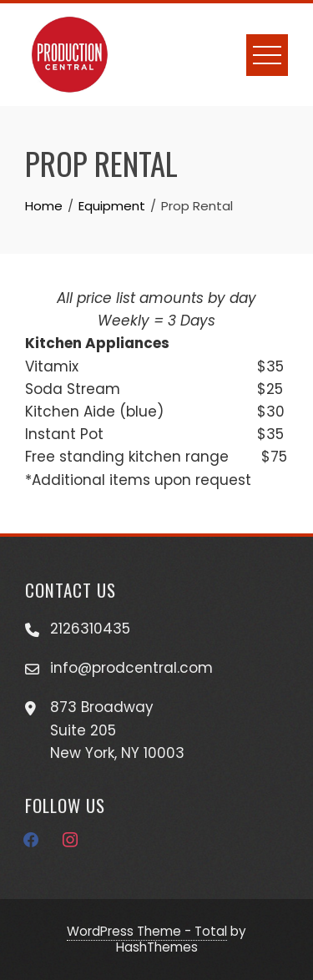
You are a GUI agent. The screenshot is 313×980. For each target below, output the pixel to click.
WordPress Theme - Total (147, 931)
